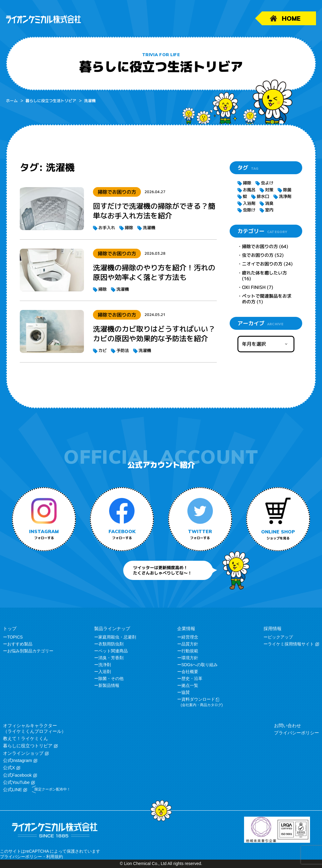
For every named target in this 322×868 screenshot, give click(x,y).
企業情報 (186, 628)
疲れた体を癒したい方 (264, 273)
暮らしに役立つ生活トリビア (51, 101)
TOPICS (15, 637)
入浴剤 (249, 203)
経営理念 (190, 637)
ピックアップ (280, 637)
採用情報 (273, 628)
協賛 (186, 692)
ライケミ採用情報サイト (291, 644)
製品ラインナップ (112, 628)
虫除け (249, 210)
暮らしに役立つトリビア (28, 746)
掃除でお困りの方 (260, 246)
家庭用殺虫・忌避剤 (117, 637)
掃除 (129, 228)
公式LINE (12, 789)
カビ (103, 350)
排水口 (263, 196)
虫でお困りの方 (258, 255)
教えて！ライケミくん (25, 738)
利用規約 (55, 857)
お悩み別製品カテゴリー (30, 651)
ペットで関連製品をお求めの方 (267, 299)
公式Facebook (17, 775)
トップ (10, 628)
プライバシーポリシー (297, 733)
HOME (291, 18)
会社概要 (190, 672)
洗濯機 (149, 228)
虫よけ (267, 183)
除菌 (287, 190)
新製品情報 (109, 685)
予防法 (123, 350)
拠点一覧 (190, 685)
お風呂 (249, 190)
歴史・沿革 (192, 678)
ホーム (12, 101)
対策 (269, 190)
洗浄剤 (285, 196)
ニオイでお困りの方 (262, 264)
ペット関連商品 (113, 651)
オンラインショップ (23, 753)
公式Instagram (18, 760)
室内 (269, 210)
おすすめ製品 (20, 644)
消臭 (269, 203)
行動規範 (190, 651)
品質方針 (190, 644)
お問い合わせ (288, 725)
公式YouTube (16, 782)
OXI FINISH (254, 287)
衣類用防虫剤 (111, 644)
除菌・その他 (111, 678)
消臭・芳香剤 (111, 658)
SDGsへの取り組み (200, 665)
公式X (9, 768)
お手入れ (107, 228)
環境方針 (190, 658)
